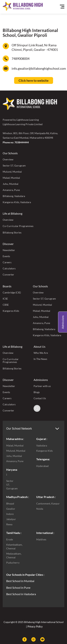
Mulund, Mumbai (12, 172)
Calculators (9, 268)
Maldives (41, 539)
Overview (8, 159)
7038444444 (22, 142)
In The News (40, 359)
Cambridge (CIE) (12, 292)
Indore (10, 514)
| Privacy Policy (34, 626)
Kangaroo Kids (11, 311)
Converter (8, 274)
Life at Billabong (13, 213)
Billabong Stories (12, 232)
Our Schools (10, 153)
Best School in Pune (18, 588)
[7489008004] (6, 59)
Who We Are (41, 353)
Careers (7, 262)
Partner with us (42, 386)
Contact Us (40, 398)
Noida (40, 509)
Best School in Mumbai (20, 581)
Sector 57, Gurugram (14, 165)
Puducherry (13, 563)
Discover (8, 244)
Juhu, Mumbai (11, 184)
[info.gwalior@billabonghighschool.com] (6, 69)
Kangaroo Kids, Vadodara (17, 202)
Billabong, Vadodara (14, 196)
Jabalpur (11, 519)
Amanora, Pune (11, 190)
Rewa (9, 524)
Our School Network (19, 429)
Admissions (41, 380)
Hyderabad (42, 466)
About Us (39, 347)
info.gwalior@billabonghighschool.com (39, 68)
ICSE (5, 299)
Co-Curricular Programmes (18, 226)
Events (6, 256)
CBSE (6, 305)
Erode (10, 539)
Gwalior (11, 509)
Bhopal (10, 503)
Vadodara (42, 445)
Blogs (37, 392)
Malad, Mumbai (11, 178)
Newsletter (9, 250)
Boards (7, 286)
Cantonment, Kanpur (48, 503)
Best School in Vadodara (21, 594)
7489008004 (21, 59)
